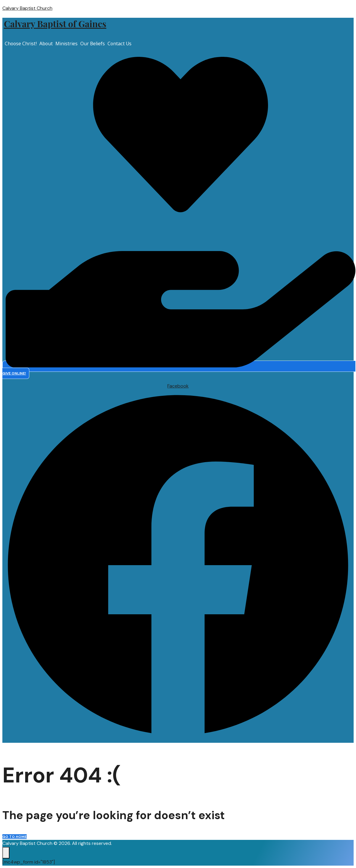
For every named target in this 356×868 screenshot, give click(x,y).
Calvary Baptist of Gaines (55, 24)
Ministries (66, 44)
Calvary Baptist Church (27, 8)
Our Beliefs (93, 44)
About (46, 44)
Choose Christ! (21, 44)
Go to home (15, 837)
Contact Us (120, 44)
